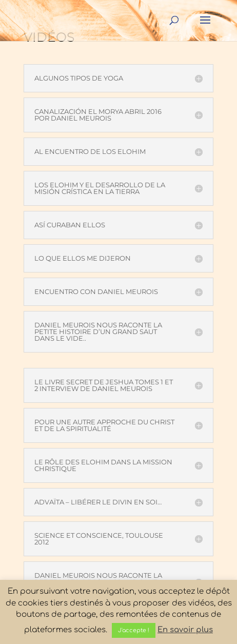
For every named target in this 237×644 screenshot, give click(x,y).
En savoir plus (185, 630)
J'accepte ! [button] (134, 630)
